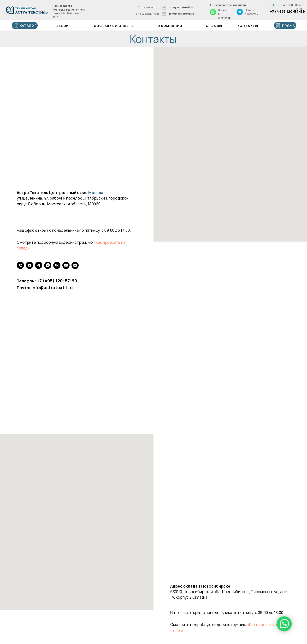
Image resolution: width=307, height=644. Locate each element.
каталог (28, 25)
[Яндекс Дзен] (75, 265)
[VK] (57, 265)
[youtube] (66, 265)
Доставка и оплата (114, 26)
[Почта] (30, 265)
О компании (170, 26)
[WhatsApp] (48, 265)
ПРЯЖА (289, 25)
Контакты (248, 26)
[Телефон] (20, 265)
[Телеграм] (39, 265)
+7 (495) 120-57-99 (287, 11)
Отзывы (214, 26)
